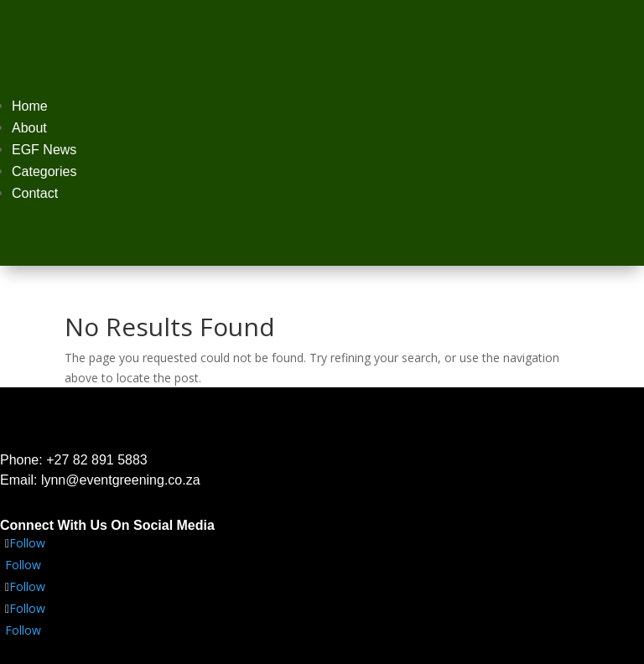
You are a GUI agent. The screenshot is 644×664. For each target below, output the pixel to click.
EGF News (44, 150)
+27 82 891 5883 (97, 460)
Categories (44, 171)
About (29, 128)
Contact (35, 193)
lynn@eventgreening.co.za (121, 480)
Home (30, 106)
